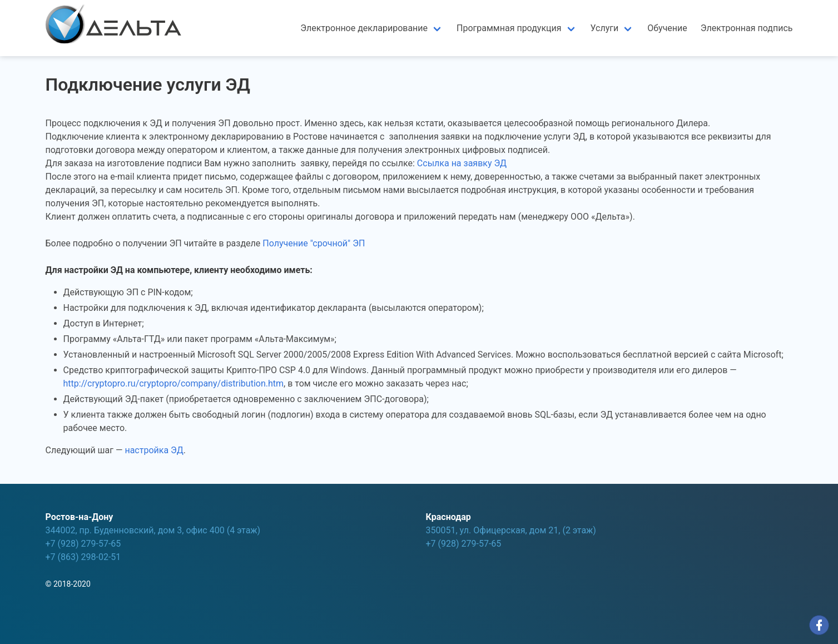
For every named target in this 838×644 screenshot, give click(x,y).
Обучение (667, 28)
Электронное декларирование (364, 28)
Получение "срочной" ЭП (314, 243)
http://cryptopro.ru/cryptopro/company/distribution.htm (174, 383)
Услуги (605, 28)
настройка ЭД (154, 450)
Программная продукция (509, 28)
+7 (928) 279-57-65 (83, 544)
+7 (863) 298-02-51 (83, 557)
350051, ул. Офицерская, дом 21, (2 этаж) (511, 530)
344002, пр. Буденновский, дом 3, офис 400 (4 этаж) (153, 530)
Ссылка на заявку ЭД (462, 163)
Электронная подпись (747, 28)
